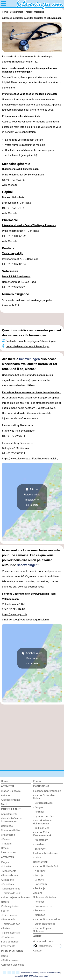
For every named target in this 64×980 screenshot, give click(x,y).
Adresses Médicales (13, 965)
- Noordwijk (40, 871)
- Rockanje (39, 888)
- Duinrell (6, 839)
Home (5, 781)
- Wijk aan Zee (41, 828)
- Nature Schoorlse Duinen (44, 797)
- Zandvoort (40, 849)
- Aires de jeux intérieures (15, 897)
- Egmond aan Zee (44, 816)
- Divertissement (10, 889)
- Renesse (39, 902)
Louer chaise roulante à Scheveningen (28, 346)
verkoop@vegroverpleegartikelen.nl (29, 620)
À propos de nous (43, 941)
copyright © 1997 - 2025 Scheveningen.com (31, 976)
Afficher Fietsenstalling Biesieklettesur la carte (32, 497)
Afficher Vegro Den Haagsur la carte (32, 658)
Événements (8, 946)
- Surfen (5, 928)
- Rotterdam (40, 884)
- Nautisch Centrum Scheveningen (12, 820)
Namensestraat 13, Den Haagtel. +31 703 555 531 (19, 284)
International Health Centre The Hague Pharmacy (29, 225)
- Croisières (8, 884)
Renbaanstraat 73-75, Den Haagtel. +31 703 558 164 (20, 262)
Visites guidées (10, 906)
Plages (5, 862)
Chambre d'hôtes (11, 830)
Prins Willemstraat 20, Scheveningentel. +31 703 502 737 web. (23, 180)
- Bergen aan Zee (43, 803)
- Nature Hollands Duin (46, 866)
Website (13, 185)
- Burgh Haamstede (44, 924)
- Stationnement (10, 960)
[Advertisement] (32, 319)
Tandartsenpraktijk (12, 253)
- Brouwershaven (43, 906)
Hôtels (5, 848)
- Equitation (8, 937)
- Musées (6, 867)
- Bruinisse (39, 911)
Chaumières (8, 835)
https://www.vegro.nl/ (15, 614)
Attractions (7, 880)
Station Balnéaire (11, 791)
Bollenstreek (40, 862)
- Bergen (38, 807)
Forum (37, 781)
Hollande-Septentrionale (47, 791)
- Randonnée (8, 920)
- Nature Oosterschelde (47, 919)
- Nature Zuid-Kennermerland (42, 834)
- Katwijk (38, 875)
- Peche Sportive (10, 933)
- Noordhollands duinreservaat (42, 822)
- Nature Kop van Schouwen (43, 930)
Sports (5, 911)
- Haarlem (39, 844)
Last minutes (9, 852)
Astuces (6, 795)
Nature (5, 902)
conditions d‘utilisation (29, 973)
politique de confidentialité (50, 973)
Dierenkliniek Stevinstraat (16, 277)
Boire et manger (10, 942)
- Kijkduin (6, 844)
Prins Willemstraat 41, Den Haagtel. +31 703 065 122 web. (21, 236)
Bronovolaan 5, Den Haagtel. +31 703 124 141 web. (17, 208)
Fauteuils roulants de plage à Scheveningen (31, 341)
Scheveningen (29, 359)
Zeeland (38, 893)
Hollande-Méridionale (46, 853)
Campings (7, 826)
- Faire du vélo (9, 915)
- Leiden (38, 858)
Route (4, 956)
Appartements (9, 814)
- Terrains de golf (11, 924)
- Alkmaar (39, 812)
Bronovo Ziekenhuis (13, 197)
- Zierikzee (39, 915)
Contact (38, 951)
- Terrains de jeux (11, 893)
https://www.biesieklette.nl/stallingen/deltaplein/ (30, 459)
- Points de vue (9, 875)
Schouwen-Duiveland (45, 897)
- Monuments (9, 871)
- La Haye (39, 880)
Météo (5, 804)
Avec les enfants (10, 800)
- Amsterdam (41, 840)
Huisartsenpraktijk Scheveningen (20, 169)
